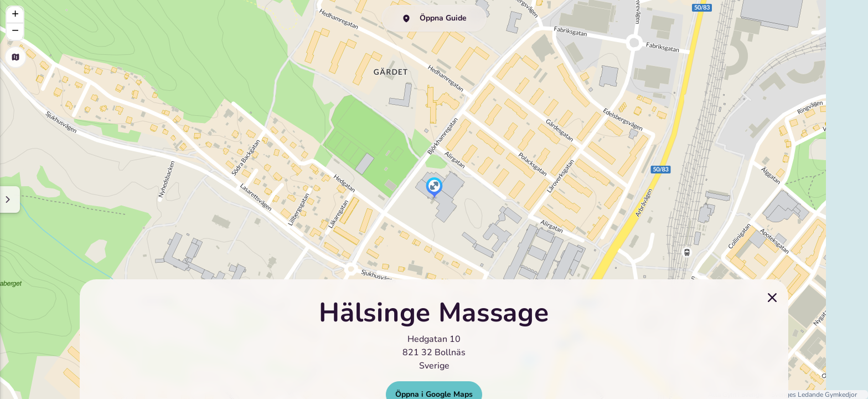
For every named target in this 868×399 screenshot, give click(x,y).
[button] (434, 188)
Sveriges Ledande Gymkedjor (814, 395)
